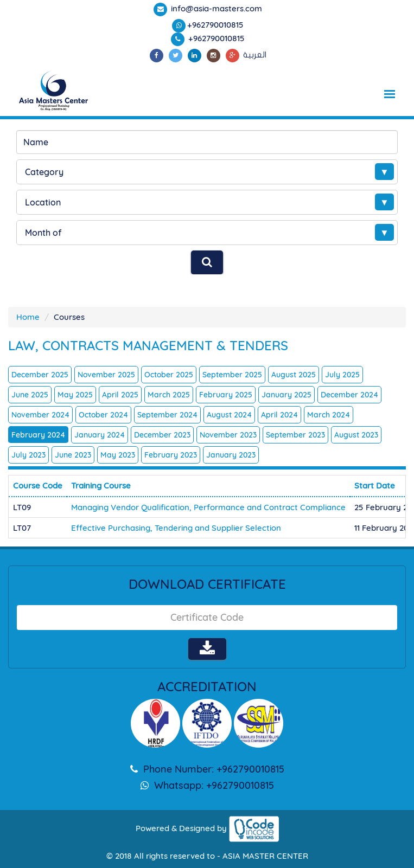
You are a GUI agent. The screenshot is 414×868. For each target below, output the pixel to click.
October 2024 (103, 415)
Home (28, 317)
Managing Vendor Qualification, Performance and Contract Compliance (208, 507)
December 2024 (349, 395)
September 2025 (232, 375)
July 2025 (342, 375)
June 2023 (73, 455)
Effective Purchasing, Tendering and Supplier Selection (176, 528)
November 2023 (228, 435)
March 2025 (169, 395)
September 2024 (167, 415)
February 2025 (226, 395)
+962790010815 (215, 25)
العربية (255, 55)
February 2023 (171, 455)
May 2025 (75, 395)
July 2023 (28, 455)
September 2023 (295, 435)
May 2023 (118, 455)
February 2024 (38, 435)
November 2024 (40, 415)
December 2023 (162, 435)
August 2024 (229, 415)
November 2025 (106, 375)
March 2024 (329, 415)
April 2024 (279, 415)
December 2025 (40, 375)
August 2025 (294, 375)
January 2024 (100, 435)
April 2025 (120, 395)
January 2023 (231, 455)
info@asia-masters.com (215, 8)
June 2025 (30, 395)
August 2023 (356, 435)
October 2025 (169, 375)
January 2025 (286, 395)
